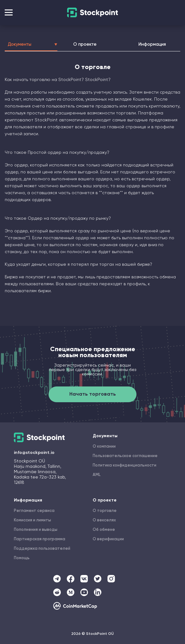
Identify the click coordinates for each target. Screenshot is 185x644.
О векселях (104, 520)
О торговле (105, 511)
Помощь (22, 558)
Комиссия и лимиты (32, 520)
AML (97, 475)
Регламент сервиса (34, 511)
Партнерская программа (40, 539)
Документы (31, 44)
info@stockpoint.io (34, 453)
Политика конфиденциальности (124, 465)
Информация (152, 44)
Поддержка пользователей (42, 549)
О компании (104, 447)
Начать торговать (93, 394)
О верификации (108, 539)
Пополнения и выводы (36, 530)
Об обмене (104, 530)
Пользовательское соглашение (125, 456)
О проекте (85, 44)
